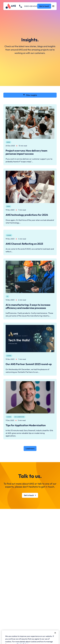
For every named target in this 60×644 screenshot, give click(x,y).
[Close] (55, 637)
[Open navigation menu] (53, 6)
